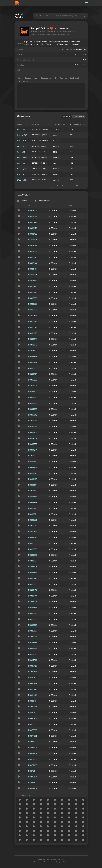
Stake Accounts (32, 78)
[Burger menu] (86, 3)
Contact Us (37, 862)
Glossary (66, 862)
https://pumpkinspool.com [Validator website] (74, 49)
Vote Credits (23, 81)
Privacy (58, 862)
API (44, 862)
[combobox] (36, 16)
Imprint (51, 862)
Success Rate (47, 78)
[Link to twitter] (63, 859)
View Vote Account (62, 29)
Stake (20, 78)
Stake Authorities (79, 117)
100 (83, 185)
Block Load (74, 78)
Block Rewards (61, 78)
